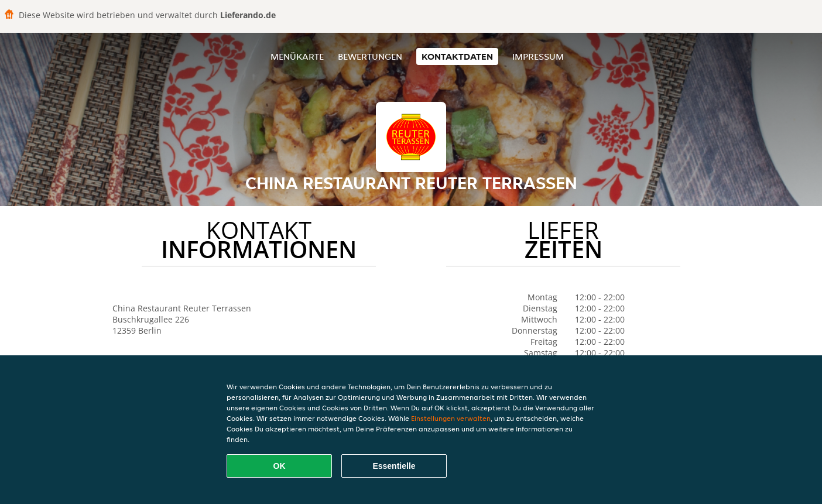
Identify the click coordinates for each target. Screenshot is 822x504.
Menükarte (297, 56)
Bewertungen (370, 56)
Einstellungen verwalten (451, 418)
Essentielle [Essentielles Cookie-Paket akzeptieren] (394, 466)
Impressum (538, 56)
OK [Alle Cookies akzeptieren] (280, 466)
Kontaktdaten (457, 56)
